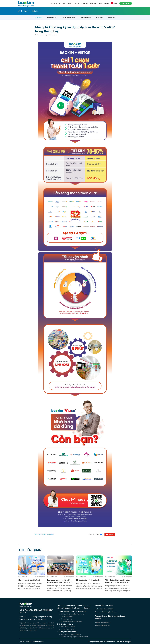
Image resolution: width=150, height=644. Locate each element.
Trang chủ (53, 3)
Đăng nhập (126, 3)
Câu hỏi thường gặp (124, 642)
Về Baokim (35, 11)
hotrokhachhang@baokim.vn (107, 612)
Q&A (101, 3)
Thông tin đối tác (85, 18)
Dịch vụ (69, 3)
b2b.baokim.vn (105, 625)
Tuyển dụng (94, 3)
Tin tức (85, 3)
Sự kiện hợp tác (52, 18)
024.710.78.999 (109, 609)
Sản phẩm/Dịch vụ (68, 18)
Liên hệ (107, 3)
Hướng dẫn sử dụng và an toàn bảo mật (102, 642)
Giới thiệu (62, 3)
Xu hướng (99, 18)
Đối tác (77, 3)
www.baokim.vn (105, 622)
